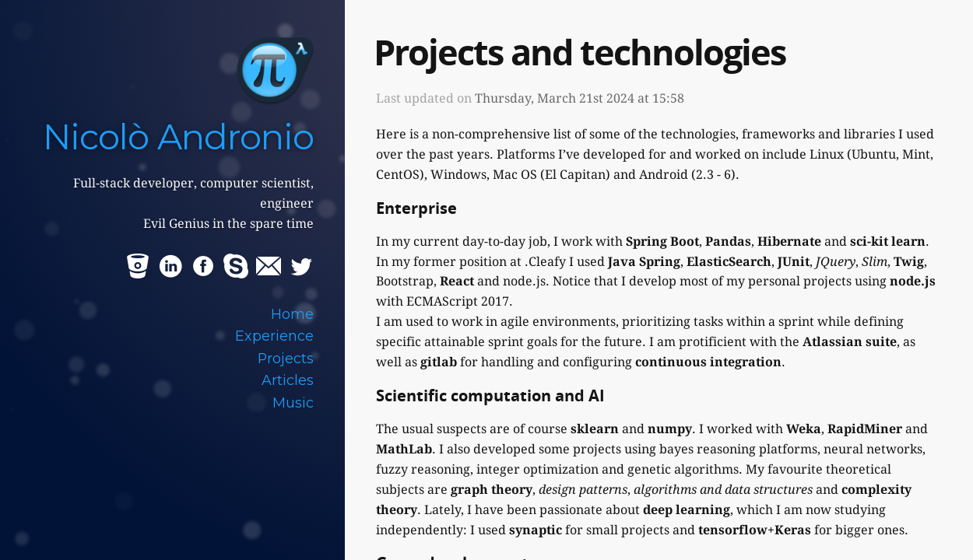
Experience (274, 336)
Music (293, 402)
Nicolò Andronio (178, 136)
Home (292, 314)
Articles (288, 380)
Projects (286, 358)
